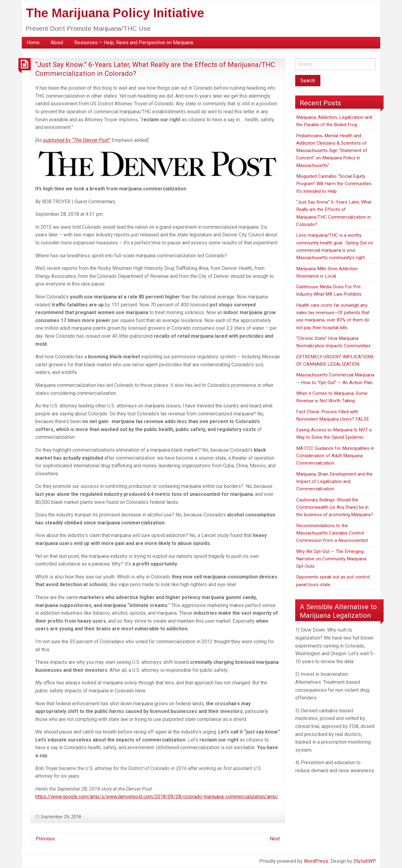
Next (275, 839)
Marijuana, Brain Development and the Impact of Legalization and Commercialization (334, 482)
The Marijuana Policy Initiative (115, 13)
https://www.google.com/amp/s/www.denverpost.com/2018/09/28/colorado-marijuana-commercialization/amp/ (157, 797)
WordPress (316, 861)
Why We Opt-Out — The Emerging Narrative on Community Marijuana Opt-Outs (331, 559)
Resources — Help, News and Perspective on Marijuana (134, 43)
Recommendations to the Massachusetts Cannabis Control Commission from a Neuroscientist (332, 533)
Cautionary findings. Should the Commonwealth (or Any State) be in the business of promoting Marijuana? (335, 507)
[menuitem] (33, 43)
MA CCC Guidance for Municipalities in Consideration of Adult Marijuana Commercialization (335, 456)
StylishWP (365, 861)
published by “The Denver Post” (77, 140)
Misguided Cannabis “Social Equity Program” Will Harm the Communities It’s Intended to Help (334, 184)
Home (33, 43)
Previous (45, 839)
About (57, 43)
